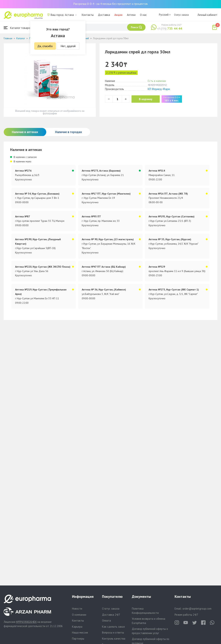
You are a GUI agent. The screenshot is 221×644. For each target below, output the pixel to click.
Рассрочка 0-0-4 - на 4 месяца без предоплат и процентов (110, 4)
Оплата (106, 621)
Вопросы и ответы (113, 632)
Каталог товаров (18, 28)
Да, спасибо (45, 46)
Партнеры (78, 639)
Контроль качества (114, 639)
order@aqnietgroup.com (197, 609)
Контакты (88, 15)
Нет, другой (68, 46)
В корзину (146, 99)
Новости (77, 609)
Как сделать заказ (113, 627)
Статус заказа (181, 15)
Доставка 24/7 (111, 615)
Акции (118, 15)
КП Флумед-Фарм (159, 89)
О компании (79, 615)
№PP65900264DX (26, 622)
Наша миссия (80, 632)
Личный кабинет (207, 15)
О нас (143, 15)
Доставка (104, 15)
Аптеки (131, 15)
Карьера (77, 627)
